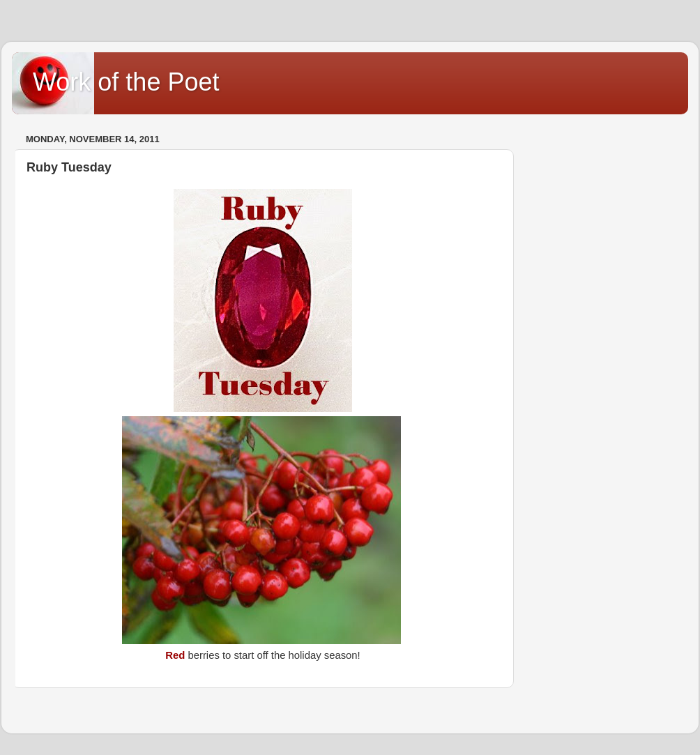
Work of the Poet (126, 82)
